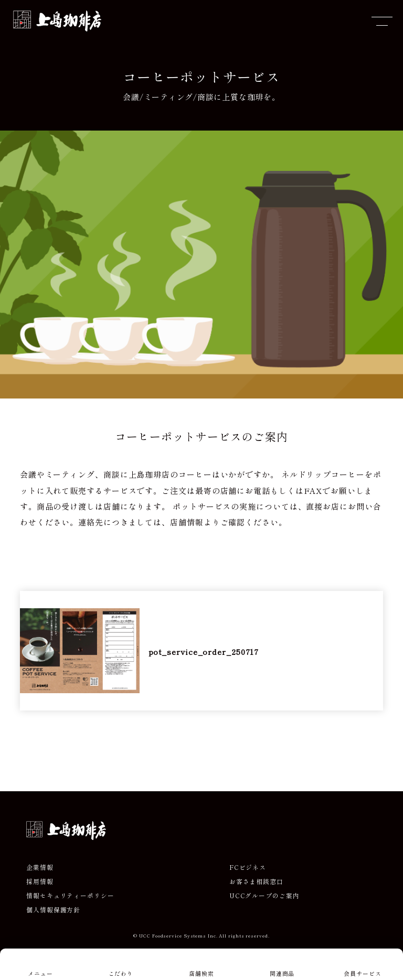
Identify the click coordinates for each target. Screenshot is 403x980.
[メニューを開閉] (382, 21)
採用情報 (40, 881)
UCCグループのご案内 (264, 896)
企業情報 (40, 867)
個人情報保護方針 (53, 910)
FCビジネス (248, 867)
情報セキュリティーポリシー (70, 896)
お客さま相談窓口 (256, 881)
